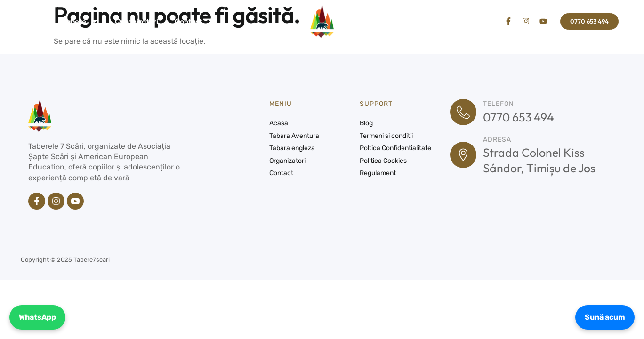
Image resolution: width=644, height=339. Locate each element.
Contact (188, 21)
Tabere (80, 21)
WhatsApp (37, 317)
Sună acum (605, 317)
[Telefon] (463, 112)
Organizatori (137, 21)
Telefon (499, 104)
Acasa (36, 21)
